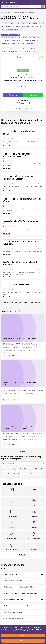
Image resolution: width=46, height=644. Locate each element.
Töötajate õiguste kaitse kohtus (9, 46)
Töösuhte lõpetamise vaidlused (9, 43)
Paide (10, 474)
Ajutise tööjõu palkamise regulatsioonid (10, 24)
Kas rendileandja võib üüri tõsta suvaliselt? (21, 221)
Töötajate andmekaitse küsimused (25, 43)
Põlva (14, 474)
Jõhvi (20, 468)
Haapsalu (14, 468)
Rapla (41, 468)
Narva (31, 468)
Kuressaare (26, 471)
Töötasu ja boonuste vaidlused (25, 46)
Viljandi (36, 468)
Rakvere (25, 468)
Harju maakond (11, 471)
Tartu (4, 468)
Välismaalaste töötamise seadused (27, 52)
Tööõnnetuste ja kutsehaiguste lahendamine (11, 40)
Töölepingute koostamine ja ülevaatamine (11, 38)
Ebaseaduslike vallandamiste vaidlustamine (32, 26)
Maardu (4, 474)
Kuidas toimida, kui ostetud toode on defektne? (19, 132)
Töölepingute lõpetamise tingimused (31, 38)
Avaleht (3, 12)
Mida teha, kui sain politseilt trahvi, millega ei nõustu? (23, 200)
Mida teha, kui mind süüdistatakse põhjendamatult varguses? (18, 155)
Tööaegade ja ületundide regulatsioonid (10, 35)
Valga (4, 471)
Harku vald (19, 471)
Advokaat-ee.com (9, 2)
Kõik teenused (9, 12)
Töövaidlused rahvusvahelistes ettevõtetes (29, 49)
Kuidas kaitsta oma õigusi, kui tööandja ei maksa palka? (21, 243)
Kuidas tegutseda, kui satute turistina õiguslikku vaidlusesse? (19, 178)
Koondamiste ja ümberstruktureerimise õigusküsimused (14, 32)
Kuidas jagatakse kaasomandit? (16, 285)
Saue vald (26, 474)
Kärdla (32, 471)
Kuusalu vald (39, 471)
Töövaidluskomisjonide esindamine (9, 52)
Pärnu (8, 468)
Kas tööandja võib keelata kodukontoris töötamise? (20, 263)
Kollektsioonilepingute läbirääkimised (10, 29)
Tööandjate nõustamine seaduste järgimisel (31, 35)
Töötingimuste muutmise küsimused (10, 49)
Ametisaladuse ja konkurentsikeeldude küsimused (33, 24)
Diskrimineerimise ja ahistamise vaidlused (11, 26)
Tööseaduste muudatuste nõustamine (32, 40)
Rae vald (20, 474)
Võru (39, 474)
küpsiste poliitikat (34, 629)
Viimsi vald (33, 474)
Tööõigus (15, 12)
